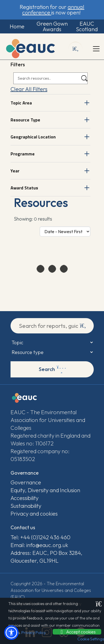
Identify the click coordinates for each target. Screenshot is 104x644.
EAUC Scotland (87, 26)
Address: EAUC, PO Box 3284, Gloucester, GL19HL (46, 557)
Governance (26, 482)
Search (53, 369)
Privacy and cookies (34, 514)
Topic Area (21, 103)
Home (17, 26)
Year (15, 171)
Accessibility (25, 498)
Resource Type (25, 120)
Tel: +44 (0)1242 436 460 (40, 537)
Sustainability (26, 506)
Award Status (24, 188)
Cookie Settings (91, 639)
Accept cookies (77, 632)
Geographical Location (33, 137)
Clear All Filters (29, 89)
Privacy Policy (33, 633)
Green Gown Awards (52, 26)
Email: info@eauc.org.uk (39, 545)
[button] (11, 633)
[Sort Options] (65, 231)
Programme (23, 154)
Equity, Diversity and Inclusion (45, 490)
